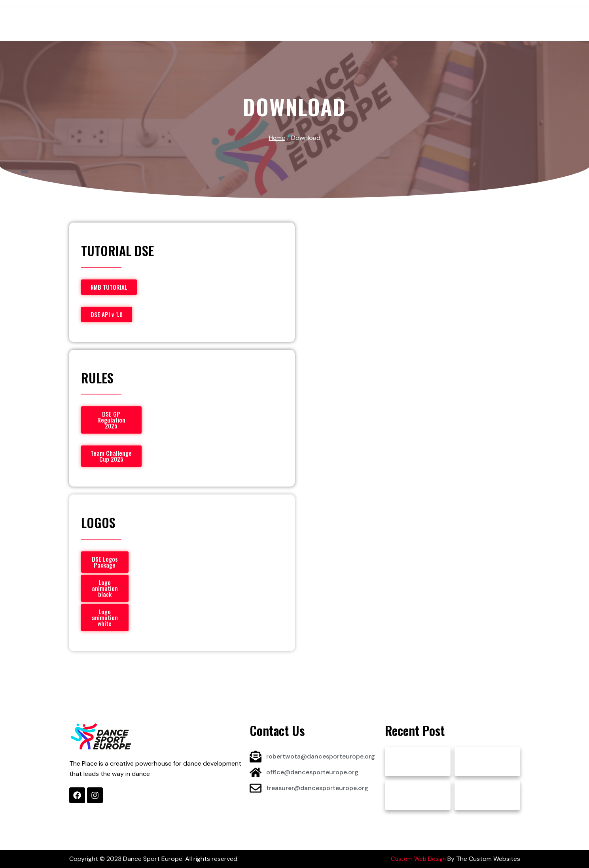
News (382, 15)
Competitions (252, 15)
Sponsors (346, 15)
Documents (420, 15)
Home (120, 15)
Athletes (203, 15)
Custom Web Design (417, 859)
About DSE (157, 15)
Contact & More (476, 15)
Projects (302, 15)
